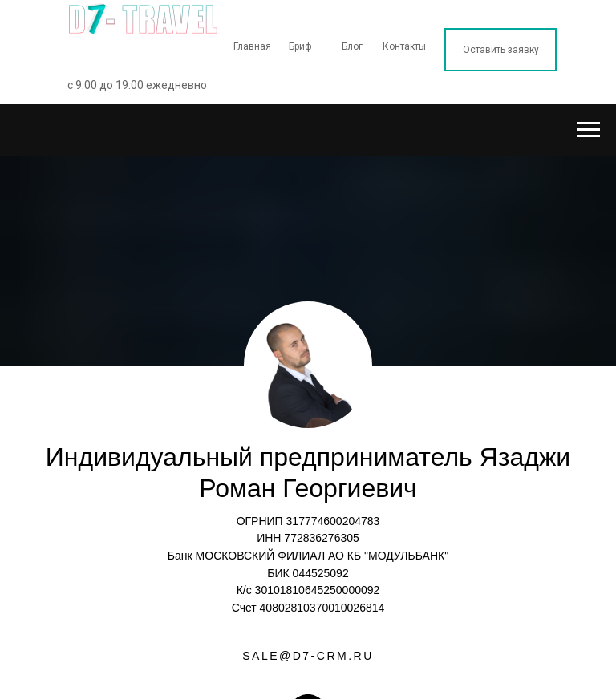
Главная (252, 46)
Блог (352, 46)
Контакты (404, 46)
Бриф (300, 46)
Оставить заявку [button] (501, 50)
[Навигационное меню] (589, 130)
